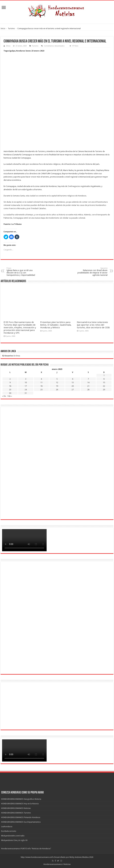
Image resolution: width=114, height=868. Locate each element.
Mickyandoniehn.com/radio (13, 836)
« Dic (4, 396)
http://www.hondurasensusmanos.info (37, 857)
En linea (11, 356)
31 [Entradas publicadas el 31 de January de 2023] (26, 393)
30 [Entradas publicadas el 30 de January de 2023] (10, 393)
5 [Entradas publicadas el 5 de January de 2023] (57, 379)
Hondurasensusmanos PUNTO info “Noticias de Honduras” (26, 849)
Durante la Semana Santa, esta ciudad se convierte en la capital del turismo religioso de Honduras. (45, 196)
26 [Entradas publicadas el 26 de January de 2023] (57, 390)
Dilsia (8, 46)
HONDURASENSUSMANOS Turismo (16, 813)
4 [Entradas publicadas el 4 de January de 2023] (41, 379)
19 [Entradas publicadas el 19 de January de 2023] (57, 386)
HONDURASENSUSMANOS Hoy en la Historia (20, 804)
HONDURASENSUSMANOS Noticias (16, 808)
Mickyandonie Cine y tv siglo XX (14, 840)
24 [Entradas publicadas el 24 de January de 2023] (26, 390)
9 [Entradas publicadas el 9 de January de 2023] (10, 382)
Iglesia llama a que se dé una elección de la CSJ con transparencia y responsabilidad (22, 272)
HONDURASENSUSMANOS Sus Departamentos (21, 822)
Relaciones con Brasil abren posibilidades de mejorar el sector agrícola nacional (92, 272)
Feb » (10, 396)
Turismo (11, 28)
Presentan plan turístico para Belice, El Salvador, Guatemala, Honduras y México (56, 325)
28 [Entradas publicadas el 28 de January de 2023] (88, 390)
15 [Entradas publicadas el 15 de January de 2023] (104, 382)
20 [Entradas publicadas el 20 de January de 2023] (73, 386)
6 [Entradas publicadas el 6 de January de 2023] (73, 379)
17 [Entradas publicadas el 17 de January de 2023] (26, 386)
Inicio (3, 28)
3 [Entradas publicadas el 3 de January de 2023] (26, 379)
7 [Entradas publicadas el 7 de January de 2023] (88, 379)
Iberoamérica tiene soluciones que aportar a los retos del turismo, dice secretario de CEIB (93, 325)
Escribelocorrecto (9, 831)
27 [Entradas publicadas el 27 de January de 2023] (73, 390)
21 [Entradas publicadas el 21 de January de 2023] (88, 386)
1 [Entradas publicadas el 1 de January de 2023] (104, 375)
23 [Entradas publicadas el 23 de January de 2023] (10, 390)
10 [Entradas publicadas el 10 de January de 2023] (26, 382)
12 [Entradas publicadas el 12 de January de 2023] (57, 382)
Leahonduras (7, 827)
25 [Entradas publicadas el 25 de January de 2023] (41, 390)
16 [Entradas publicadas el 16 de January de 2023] (10, 386)
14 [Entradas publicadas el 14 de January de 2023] (88, 382)
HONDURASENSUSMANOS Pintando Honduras (21, 817)
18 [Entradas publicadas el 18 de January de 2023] (41, 386)
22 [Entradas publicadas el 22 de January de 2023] (104, 386)
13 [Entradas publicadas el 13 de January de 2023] (73, 382)
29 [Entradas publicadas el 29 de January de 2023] (104, 390)
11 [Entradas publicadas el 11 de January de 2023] (41, 382)
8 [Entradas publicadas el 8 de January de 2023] (104, 379)
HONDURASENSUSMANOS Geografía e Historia (21, 799)
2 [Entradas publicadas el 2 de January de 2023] (10, 379)
